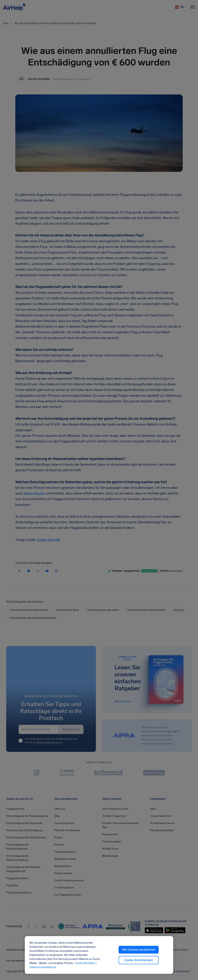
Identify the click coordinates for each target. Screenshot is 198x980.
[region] (99, 955)
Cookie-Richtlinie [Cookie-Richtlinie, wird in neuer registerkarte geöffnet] (85, 963)
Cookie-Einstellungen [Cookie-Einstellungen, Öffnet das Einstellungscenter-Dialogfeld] (139, 960)
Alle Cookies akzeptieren (139, 950)
